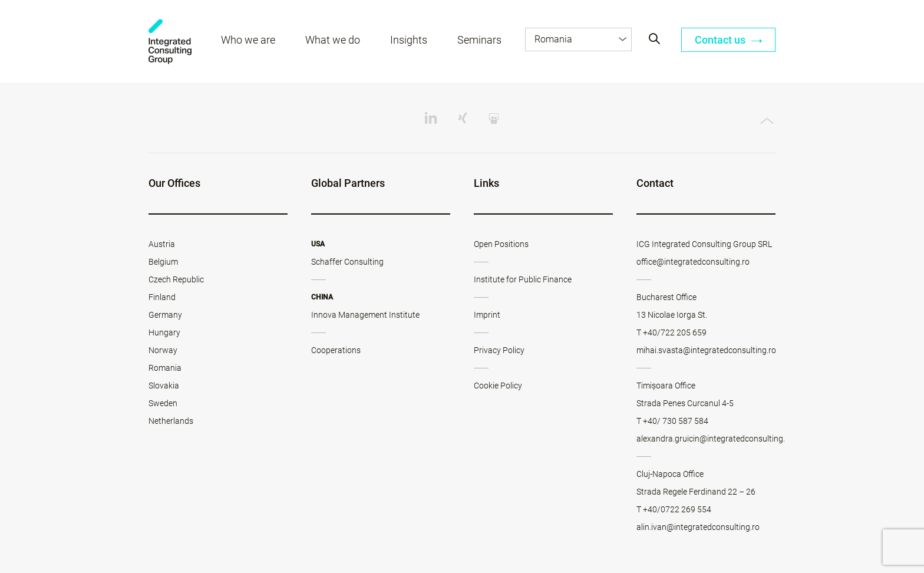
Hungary (164, 332)
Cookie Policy (498, 386)
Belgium (163, 262)
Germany (165, 315)
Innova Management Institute (365, 315)
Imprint (487, 315)
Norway (163, 350)
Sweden (163, 403)
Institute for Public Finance (523, 279)
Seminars (479, 40)
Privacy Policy (499, 350)
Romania (165, 368)
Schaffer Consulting (347, 262)
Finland (162, 297)
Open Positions (501, 244)
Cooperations (336, 350)
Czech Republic (176, 279)
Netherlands (171, 421)
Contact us (729, 40)
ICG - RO (170, 42)
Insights (409, 40)
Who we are (248, 40)
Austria (162, 244)
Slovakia (164, 386)
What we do (333, 40)
